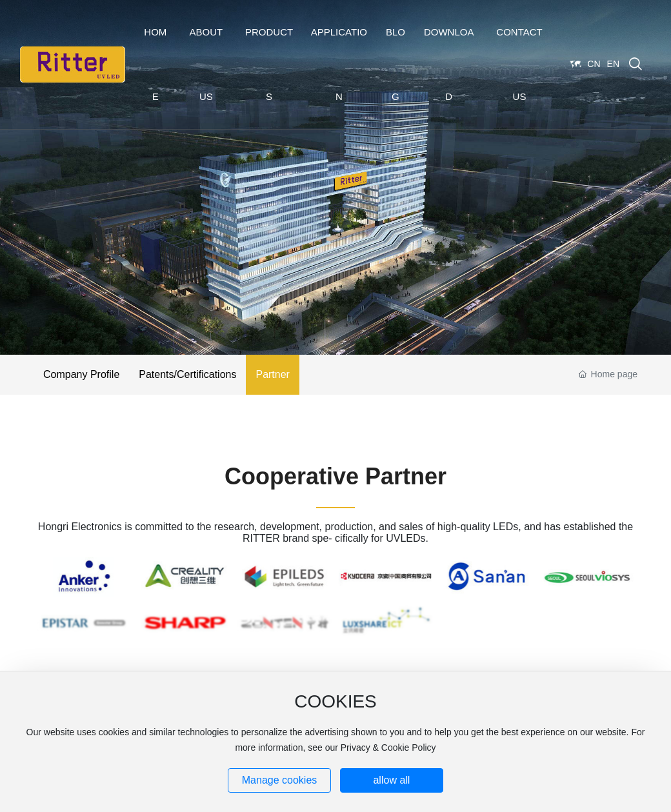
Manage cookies (280, 780)
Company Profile (81, 374)
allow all (391, 780)
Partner (272, 374)
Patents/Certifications (187, 374)
